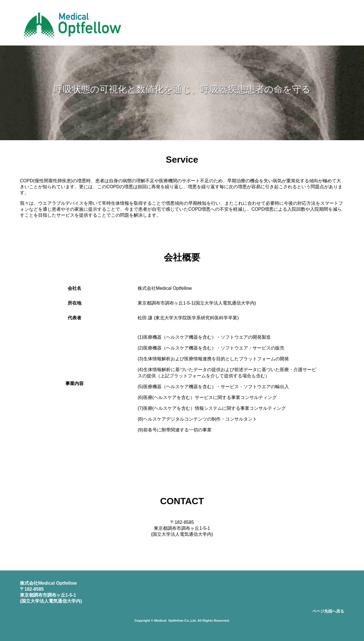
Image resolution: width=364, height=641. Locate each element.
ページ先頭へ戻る (328, 611)
